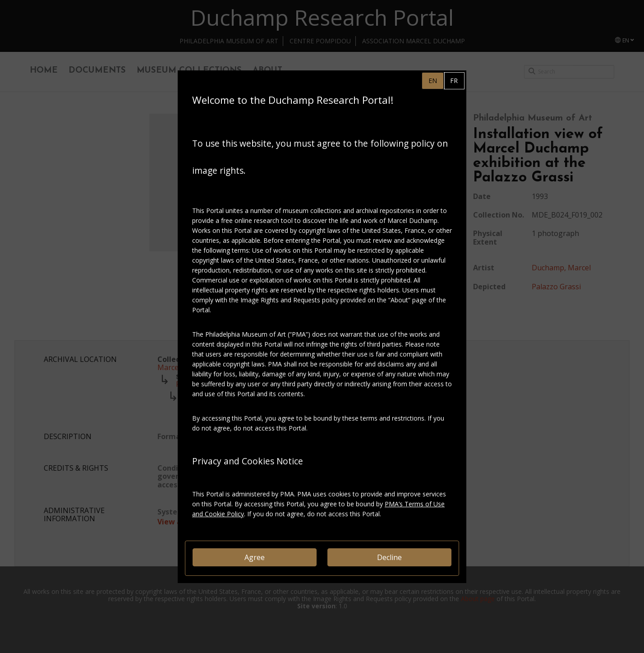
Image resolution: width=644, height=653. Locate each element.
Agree (255, 557)
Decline (389, 557)
